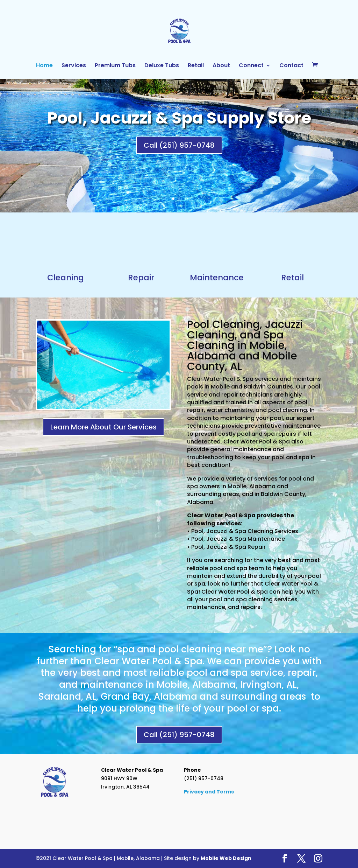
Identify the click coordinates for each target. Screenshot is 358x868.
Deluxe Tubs (162, 66)
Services (74, 66)
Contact (291, 66)
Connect (251, 66)
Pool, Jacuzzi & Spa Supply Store (179, 118)
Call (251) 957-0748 (179, 145)
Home (44, 66)
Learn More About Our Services (103, 427)
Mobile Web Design (226, 858)
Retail (196, 66)
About (221, 66)
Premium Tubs (115, 66)
